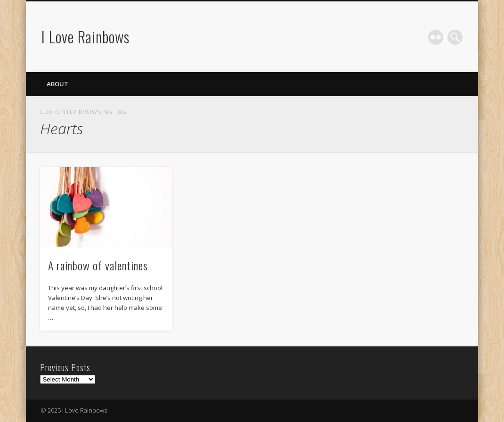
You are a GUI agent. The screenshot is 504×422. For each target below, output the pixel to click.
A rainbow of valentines (98, 265)
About (57, 84)
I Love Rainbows (85, 37)
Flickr (436, 37)
